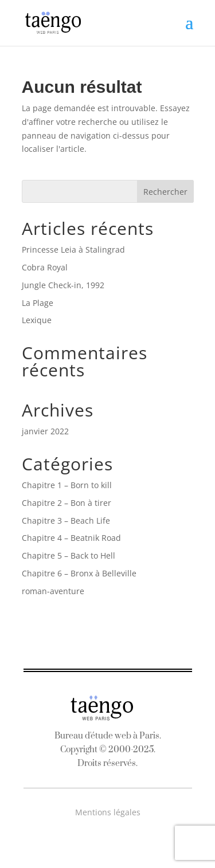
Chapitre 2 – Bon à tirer (67, 503)
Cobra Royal (45, 267)
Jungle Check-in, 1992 (63, 285)
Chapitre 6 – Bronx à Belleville (79, 573)
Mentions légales (108, 812)
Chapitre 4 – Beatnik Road (71, 538)
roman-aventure (53, 591)
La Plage (38, 303)
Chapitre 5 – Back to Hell (69, 555)
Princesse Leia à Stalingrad (73, 250)
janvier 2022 (45, 431)
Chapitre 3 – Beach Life (66, 521)
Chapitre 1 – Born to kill (67, 485)
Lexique (37, 320)
